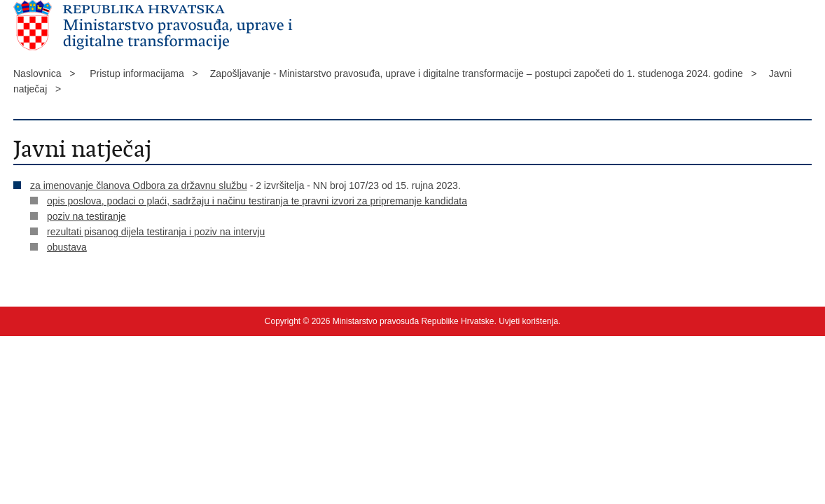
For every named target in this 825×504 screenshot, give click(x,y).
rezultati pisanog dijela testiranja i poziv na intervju (156, 232)
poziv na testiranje (86, 216)
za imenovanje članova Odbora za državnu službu (139, 185)
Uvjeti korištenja (528, 321)
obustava (67, 247)
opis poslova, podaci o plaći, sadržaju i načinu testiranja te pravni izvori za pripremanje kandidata (257, 201)
